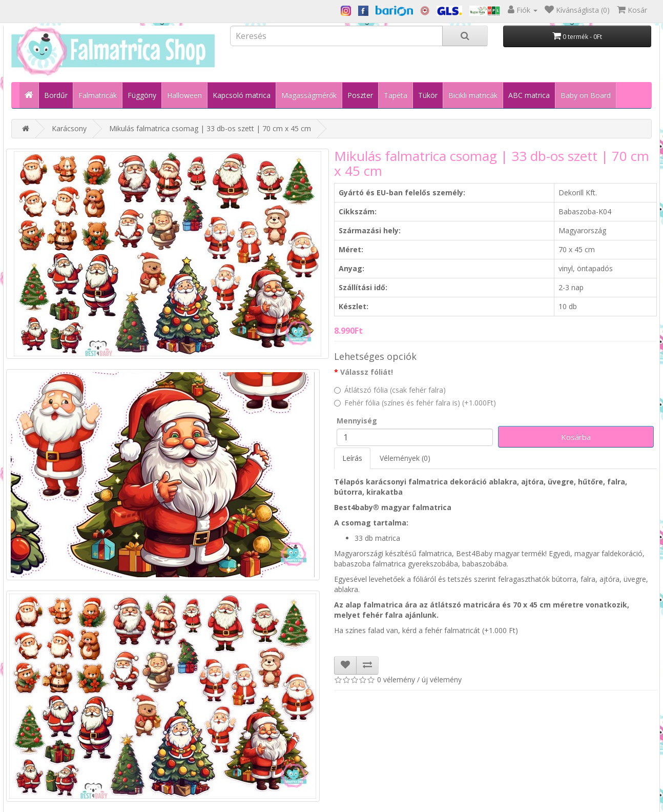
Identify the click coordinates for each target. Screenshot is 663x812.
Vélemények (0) (405, 458)
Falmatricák (98, 95)
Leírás (352, 458)
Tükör (428, 95)
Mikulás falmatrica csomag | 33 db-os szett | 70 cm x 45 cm (210, 128)
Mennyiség (357, 421)
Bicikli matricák (473, 95)
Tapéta (396, 95)
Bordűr (56, 95)
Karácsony (69, 128)
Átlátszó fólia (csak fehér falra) (390, 390)
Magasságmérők (309, 95)
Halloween (184, 95)
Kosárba (576, 437)
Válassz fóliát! (367, 372)
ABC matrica (529, 95)
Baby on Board (586, 95)
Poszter (360, 95)
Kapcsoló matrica (242, 95)
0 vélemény (396, 679)
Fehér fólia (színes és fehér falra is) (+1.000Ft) (415, 403)
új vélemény (442, 679)
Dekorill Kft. (578, 192)
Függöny (142, 95)
